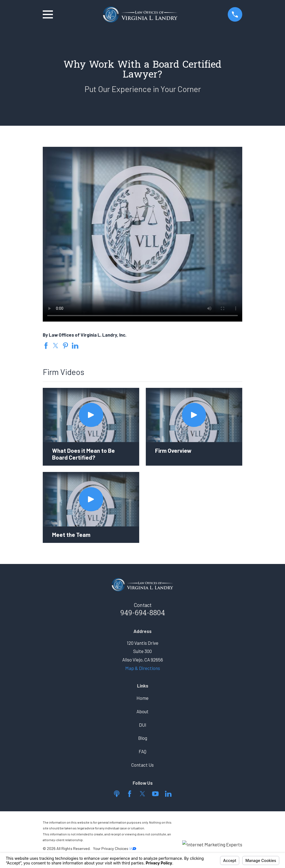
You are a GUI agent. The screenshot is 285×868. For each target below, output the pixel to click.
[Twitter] (142, 794)
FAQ (142, 751)
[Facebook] (130, 794)
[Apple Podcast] (117, 794)
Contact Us (142, 765)
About (142, 711)
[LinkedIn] (168, 794)
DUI (143, 725)
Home (142, 698)
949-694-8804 (143, 613)
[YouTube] (155, 794)
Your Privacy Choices (115, 848)
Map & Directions (143, 668)
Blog (143, 738)
